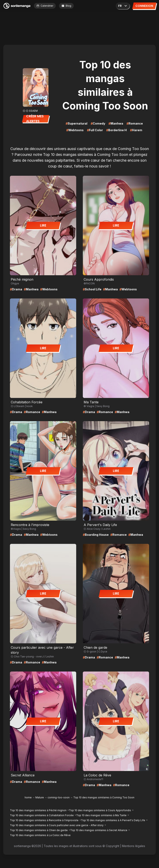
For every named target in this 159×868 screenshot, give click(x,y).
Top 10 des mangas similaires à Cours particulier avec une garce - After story (57, 825)
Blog (66, 6)
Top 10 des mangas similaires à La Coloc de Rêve (40, 835)
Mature (40, 797)
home (28, 797)
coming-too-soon (59, 797)
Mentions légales (134, 846)
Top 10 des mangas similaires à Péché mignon (38, 810)
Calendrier (45, 6)
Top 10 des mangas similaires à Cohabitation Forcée (42, 815)
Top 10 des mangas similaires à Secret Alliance (99, 830)
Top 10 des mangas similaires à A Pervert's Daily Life (113, 820)
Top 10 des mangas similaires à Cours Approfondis (100, 810)
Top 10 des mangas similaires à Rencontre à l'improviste (44, 820)
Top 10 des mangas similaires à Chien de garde (39, 830)
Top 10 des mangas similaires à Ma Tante (101, 815)
